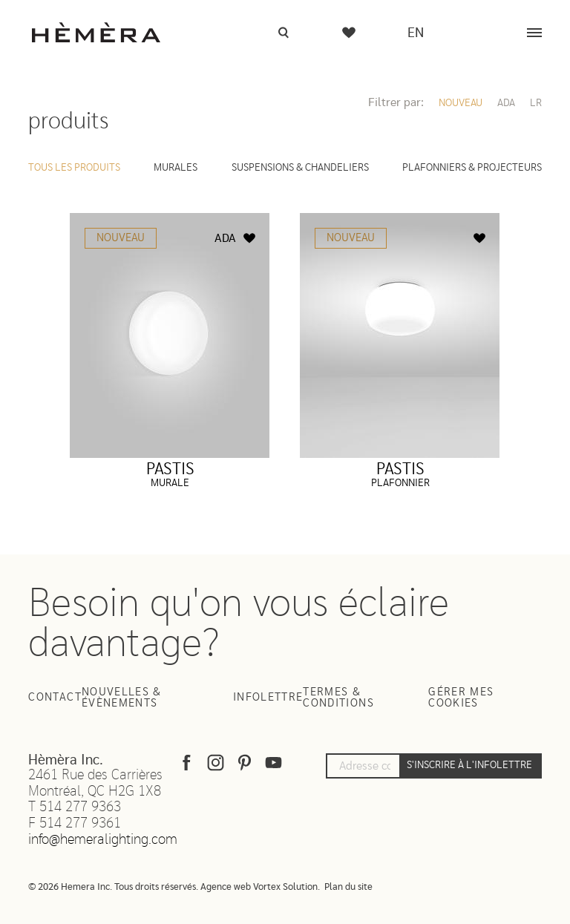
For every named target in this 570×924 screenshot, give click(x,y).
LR (536, 103)
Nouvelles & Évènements (122, 698)
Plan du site (348, 887)
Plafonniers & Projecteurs (472, 168)
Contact (55, 697)
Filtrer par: (396, 102)
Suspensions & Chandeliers (300, 168)
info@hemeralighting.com (103, 840)
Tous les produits (74, 168)
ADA (506, 103)
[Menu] (534, 33)
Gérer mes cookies (461, 698)
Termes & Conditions (338, 698)
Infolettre (268, 697)
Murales (176, 168)
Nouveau (461, 103)
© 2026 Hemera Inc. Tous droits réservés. (113, 887)
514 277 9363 (80, 807)
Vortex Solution (285, 887)
